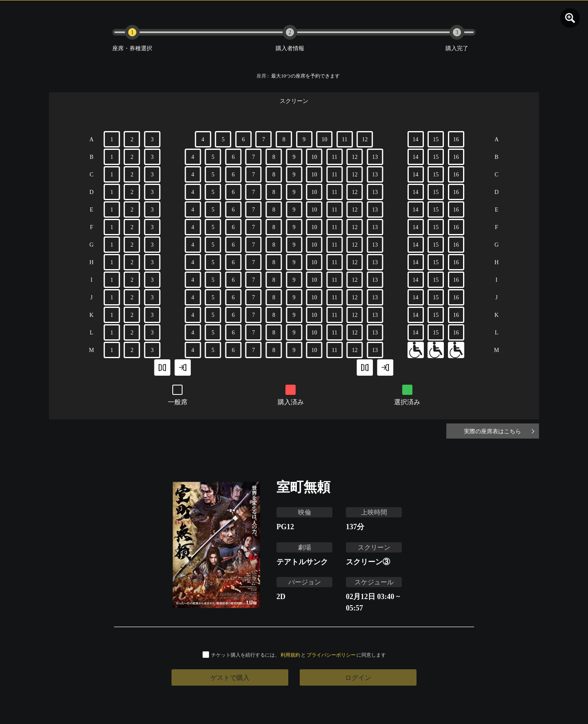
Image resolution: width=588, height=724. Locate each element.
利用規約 (290, 655)
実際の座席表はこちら (498, 431)
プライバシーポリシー (331, 655)
